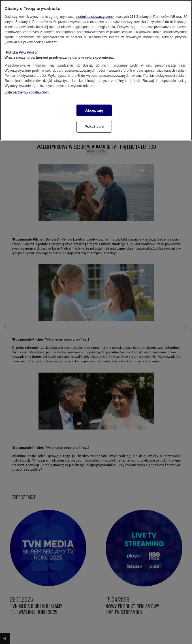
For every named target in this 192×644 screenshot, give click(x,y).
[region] (96, 70)
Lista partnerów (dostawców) (27, 92)
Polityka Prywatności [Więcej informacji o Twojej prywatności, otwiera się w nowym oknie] (22, 52)
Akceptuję (94, 110)
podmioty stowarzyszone (95, 17)
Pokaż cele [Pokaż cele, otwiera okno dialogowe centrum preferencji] (94, 127)
